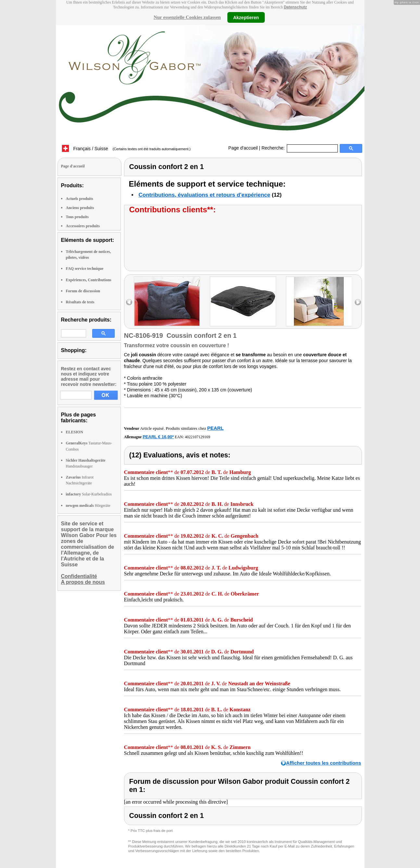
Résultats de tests (80, 302)
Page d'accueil (243, 148)
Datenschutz (295, 7)
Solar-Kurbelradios (89, 494)
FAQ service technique (85, 269)
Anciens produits (80, 208)
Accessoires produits (83, 226)
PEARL (216, 428)
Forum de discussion (83, 291)
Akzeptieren (246, 17)
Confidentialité (79, 576)
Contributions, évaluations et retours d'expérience (205, 195)
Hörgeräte (88, 506)
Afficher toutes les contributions (324, 763)
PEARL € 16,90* (158, 437)
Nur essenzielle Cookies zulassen (187, 17)
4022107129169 (197, 437)
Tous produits (77, 217)
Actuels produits (80, 199)
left (129, 302)
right (358, 302)
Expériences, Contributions (89, 280)
